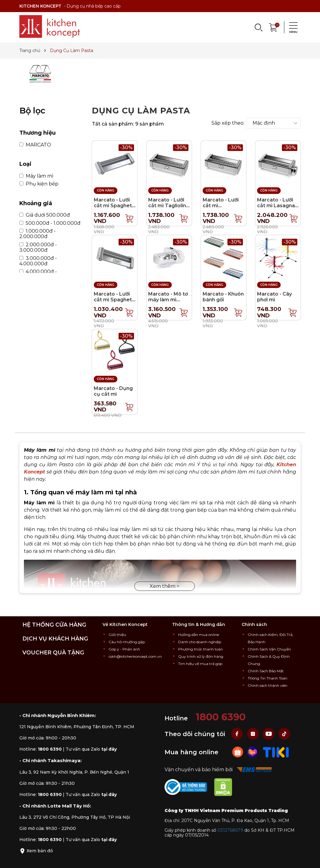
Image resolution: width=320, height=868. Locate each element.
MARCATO (35, 145)
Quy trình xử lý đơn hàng (201, 656)
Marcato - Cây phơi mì (274, 297)
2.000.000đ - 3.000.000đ (38, 247)
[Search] (258, 27)
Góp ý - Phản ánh (124, 649)
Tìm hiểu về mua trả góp (200, 664)
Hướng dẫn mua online (199, 635)
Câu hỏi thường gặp (127, 642)
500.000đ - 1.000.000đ (50, 223)
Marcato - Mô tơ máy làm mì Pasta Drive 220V (168, 303)
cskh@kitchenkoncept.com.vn (135, 656)
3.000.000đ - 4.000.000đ (38, 261)
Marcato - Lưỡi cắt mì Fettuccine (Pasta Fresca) (221, 209)
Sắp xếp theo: (228, 123)
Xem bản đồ (36, 851)
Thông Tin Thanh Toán (268, 678)
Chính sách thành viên (268, 685)
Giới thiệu (117, 635)
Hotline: (41, 749)
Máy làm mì (36, 176)
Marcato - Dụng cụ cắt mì (113, 391)
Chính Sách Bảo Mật (266, 671)
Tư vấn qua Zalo (91, 749)
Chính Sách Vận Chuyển (269, 649)
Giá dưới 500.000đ (45, 215)
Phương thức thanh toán (201, 649)
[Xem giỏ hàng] (273, 27)
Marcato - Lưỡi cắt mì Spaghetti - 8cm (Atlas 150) (114, 300)
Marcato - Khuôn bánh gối (223, 297)
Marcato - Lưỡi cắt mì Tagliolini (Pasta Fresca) (168, 206)
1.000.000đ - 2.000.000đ (38, 234)
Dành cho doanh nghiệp (200, 642)
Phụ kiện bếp (39, 184)
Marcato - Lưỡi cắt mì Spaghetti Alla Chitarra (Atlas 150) (114, 209)
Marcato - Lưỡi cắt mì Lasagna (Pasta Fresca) (276, 206)
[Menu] (292, 27)
